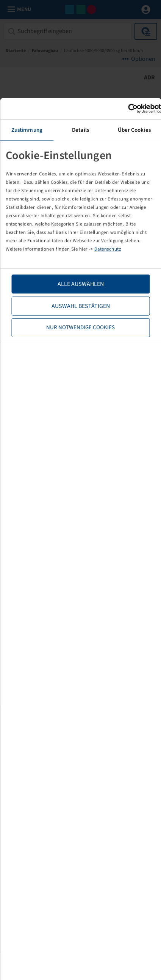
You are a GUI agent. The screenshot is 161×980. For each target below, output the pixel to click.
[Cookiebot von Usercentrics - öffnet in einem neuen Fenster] (128, 109)
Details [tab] (80, 130)
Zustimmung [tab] (27, 130)
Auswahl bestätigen (81, 306)
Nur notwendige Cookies (80, 327)
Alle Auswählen (81, 284)
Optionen (143, 59)
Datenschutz (108, 249)
